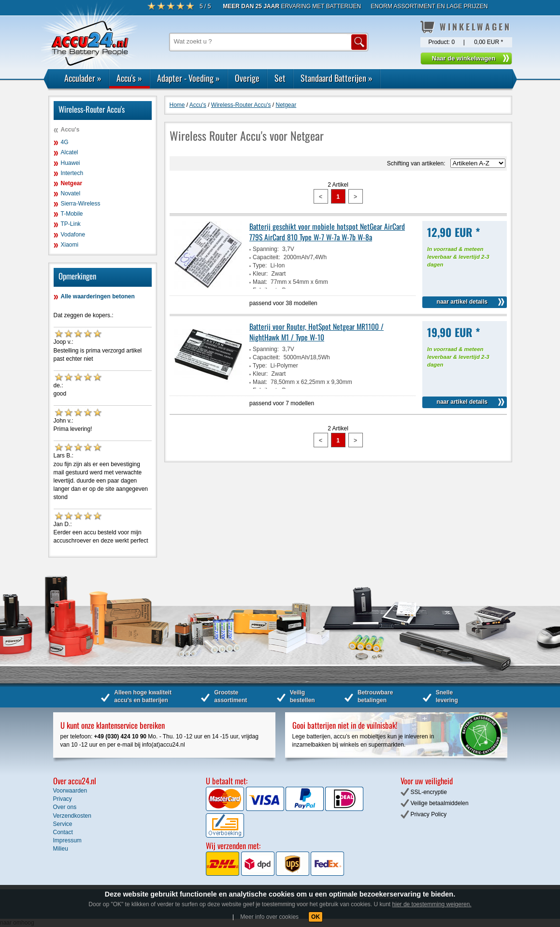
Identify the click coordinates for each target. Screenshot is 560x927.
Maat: (260, 282)
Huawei (71, 163)
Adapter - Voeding (188, 78)
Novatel (71, 193)
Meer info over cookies (269, 917)
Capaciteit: (266, 257)
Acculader (83, 78)
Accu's (129, 78)
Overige (247, 78)
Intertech (72, 173)
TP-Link (71, 224)
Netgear (72, 183)
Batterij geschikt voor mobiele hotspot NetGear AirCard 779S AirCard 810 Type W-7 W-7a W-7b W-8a (327, 232)
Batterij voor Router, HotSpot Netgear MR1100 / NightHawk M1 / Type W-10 (316, 332)
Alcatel (70, 152)
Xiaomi (70, 245)
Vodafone (73, 235)
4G (65, 142)
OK (316, 917)
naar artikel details (462, 302)
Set (280, 78)
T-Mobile (72, 214)
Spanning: (266, 249)
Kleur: (260, 274)
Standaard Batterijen (337, 78)
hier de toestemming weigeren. (432, 904)
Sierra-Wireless (81, 204)
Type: (260, 265)
